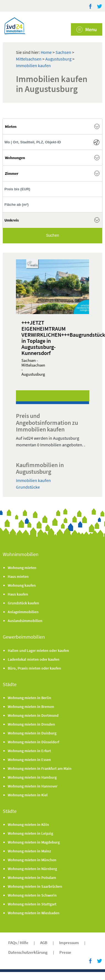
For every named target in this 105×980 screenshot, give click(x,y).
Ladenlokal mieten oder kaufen (34, 659)
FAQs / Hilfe (18, 943)
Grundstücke (28, 487)
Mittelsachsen (29, 59)
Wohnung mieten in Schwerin (32, 895)
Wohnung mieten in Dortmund (33, 715)
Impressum (69, 943)
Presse (65, 952)
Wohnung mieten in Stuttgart (32, 904)
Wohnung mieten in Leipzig (30, 833)
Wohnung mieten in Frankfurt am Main (40, 768)
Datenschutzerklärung (28, 952)
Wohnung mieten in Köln (28, 824)
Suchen (52, 235)
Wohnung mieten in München (32, 860)
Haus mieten (18, 576)
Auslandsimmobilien (25, 621)
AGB (44, 943)
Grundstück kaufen (23, 603)
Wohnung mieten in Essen (29, 760)
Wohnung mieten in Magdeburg (34, 842)
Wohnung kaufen (22, 585)
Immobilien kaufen (33, 65)
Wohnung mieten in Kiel (28, 795)
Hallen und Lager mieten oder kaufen (38, 650)
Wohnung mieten (22, 568)
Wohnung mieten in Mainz (29, 851)
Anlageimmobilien (23, 612)
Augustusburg (59, 59)
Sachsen (64, 52)
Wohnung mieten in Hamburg (32, 777)
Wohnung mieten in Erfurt (29, 751)
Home (46, 52)
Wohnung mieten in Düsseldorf (33, 742)
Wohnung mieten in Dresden (31, 724)
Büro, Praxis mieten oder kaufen (34, 668)
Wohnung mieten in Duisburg (32, 733)
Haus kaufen (18, 594)
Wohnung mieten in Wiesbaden (34, 913)
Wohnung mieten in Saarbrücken (35, 886)
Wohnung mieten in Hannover (33, 786)
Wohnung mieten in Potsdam (32, 878)
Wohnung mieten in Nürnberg (32, 869)
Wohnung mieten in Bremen (31, 707)
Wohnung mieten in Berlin (29, 698)
